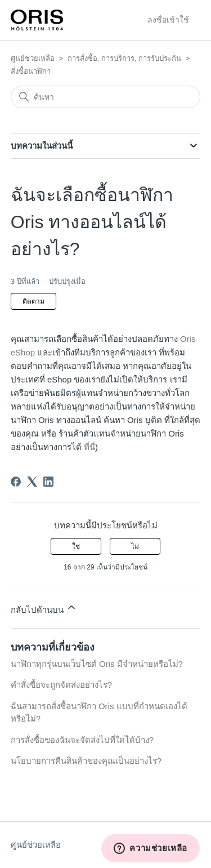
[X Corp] (32, 482)
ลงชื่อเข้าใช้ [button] (168, 20)
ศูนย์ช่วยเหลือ (33, 58)
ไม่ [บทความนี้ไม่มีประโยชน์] (135, 546)
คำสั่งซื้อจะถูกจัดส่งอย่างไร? (61, 685)
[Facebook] (16, 482)
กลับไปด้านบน (44, 608)
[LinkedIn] (48, 482)
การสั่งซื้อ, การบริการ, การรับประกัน (124, 58)
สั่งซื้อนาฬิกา (31, 71)
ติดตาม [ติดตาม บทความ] (33, 301)
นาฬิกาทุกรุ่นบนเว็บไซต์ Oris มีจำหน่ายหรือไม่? (97, 664)
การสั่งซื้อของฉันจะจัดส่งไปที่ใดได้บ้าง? (82, 740)
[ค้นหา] (106, 97)
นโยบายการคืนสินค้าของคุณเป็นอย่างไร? (86, 761)
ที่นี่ (89, 447)
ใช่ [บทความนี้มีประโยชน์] (76, 546)
